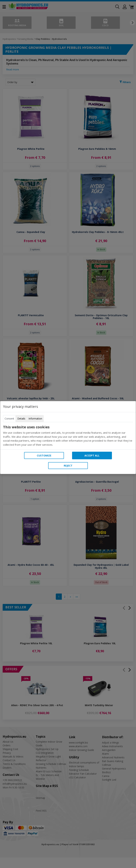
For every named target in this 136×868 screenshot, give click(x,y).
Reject (68, 466)
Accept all (92, 455)
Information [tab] (35, 419)
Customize (44, 455)
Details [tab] (21, 419)
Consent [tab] (9, 419)
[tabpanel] (68, 436)
